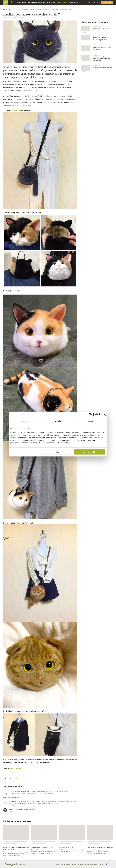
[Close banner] (105, 415)
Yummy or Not (74, 2)
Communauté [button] (21, 2)
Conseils (57, 864)
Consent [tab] (25, 421)
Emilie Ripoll (8, 18)
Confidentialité (82, 864)
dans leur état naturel (22, 105)
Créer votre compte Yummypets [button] (22, 793)
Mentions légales (92, 864)
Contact (101, 864)
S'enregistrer (107, 3)
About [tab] (91, 421)
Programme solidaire (36, 2)
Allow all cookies (90, 452)
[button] (5, 779)
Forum (63, 864)
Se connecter (93, 3)
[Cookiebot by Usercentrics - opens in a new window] (90, 415)
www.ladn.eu (15, 768)
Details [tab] (58, 421)
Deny (58, 452)
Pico (31, 99)
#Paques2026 (62, 2)
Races (68, 864)
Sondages (51, 2)
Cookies (73, 864)
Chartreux (16, 111)
